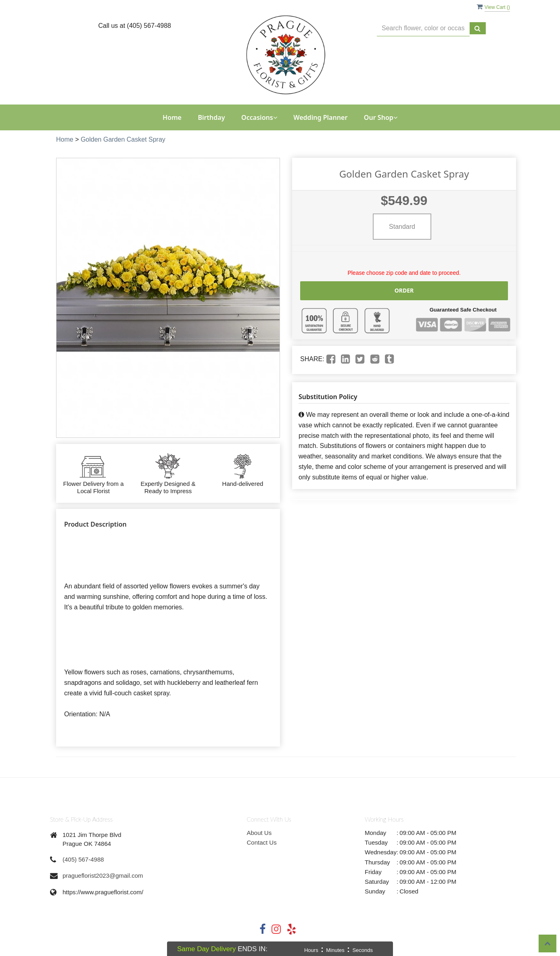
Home (172, 117)
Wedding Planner (320, 117)
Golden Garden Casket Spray (123, 139)
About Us (259, 833)
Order (404, 290)
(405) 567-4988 (83, 859)
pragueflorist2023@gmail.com (103, 875)
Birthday (211, 117)
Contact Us (262, 842)
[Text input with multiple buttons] (423, 28)
